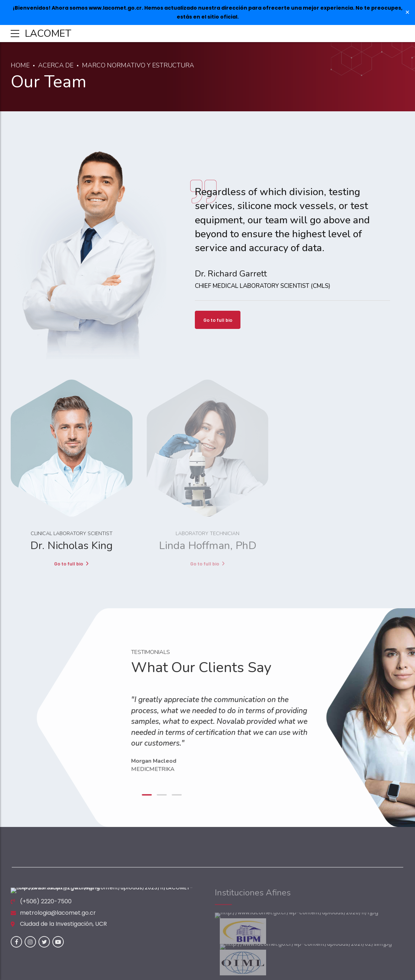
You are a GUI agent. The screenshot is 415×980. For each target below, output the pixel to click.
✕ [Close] (407, 13)
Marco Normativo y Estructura (141, 65)
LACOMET (48, 34)
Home (20, 65)
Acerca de (57, 65)
